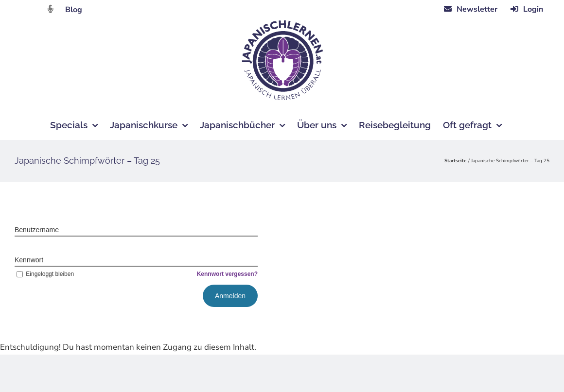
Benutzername (37, 230)
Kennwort (29, 260)
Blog (74, 10)
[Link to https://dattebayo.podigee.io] (51, 9)
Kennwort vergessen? (227, 274)
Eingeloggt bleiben (44, 274)
